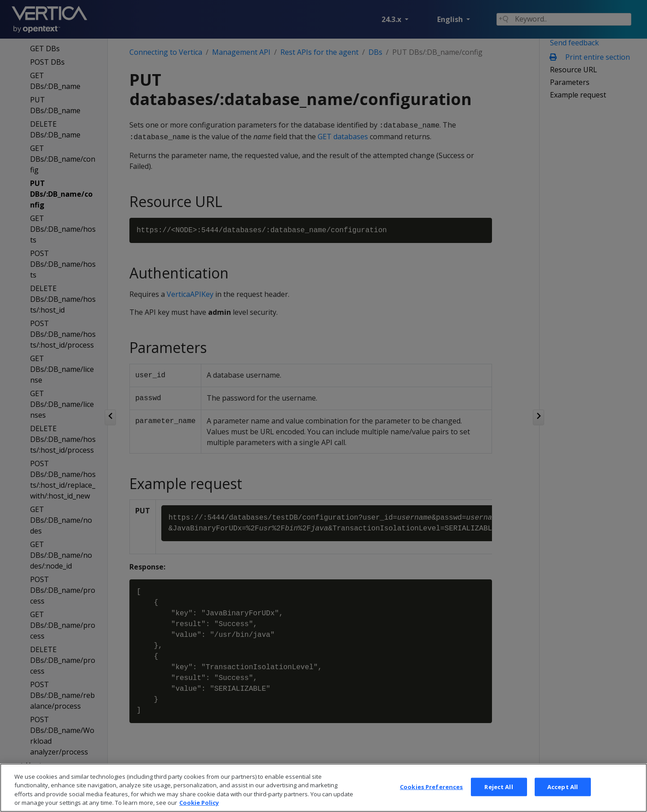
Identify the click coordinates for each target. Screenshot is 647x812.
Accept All (563, 800)
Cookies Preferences (431, 800)
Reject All (499, 800)
